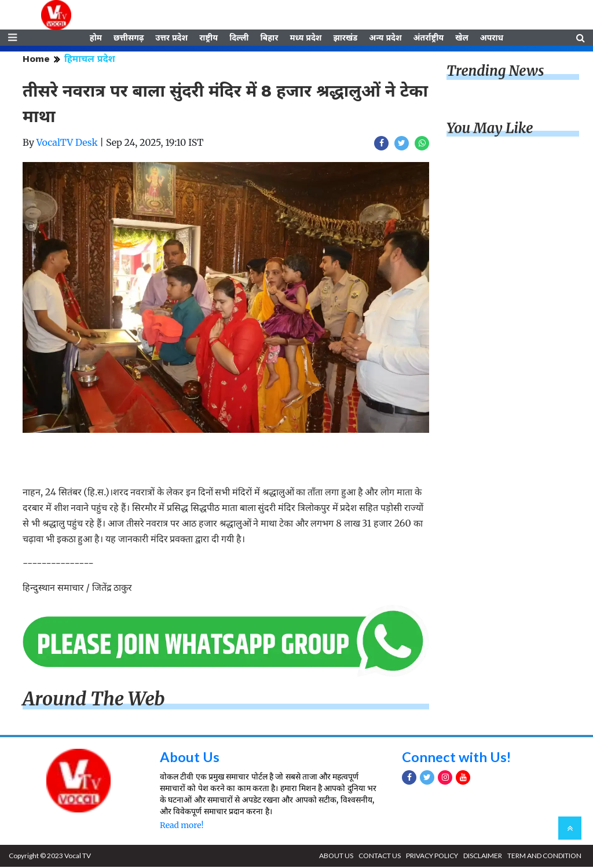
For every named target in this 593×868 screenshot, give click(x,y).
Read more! (182, 826)
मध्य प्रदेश (305, 39)
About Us (190, 758)
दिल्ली (239, 39)
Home (36, 60)
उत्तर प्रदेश (171, 39)
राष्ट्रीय (208, 39)
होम (96, 39)
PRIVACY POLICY (432, 857)
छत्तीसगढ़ (129, 39)
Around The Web (94, 701)
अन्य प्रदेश (385, 39)
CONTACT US (380, 857)
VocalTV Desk (67, 144)
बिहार (269, 39)
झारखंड (345, 39)
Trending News (495, 73)
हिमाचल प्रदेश (90, 60)
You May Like (490, 130)
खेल (462, 39)
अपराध (492, 39)
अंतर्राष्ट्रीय (429, 39)
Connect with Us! (457, 758)
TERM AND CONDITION (544, 857)
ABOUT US (336, 857)
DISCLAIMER (483, 857)
